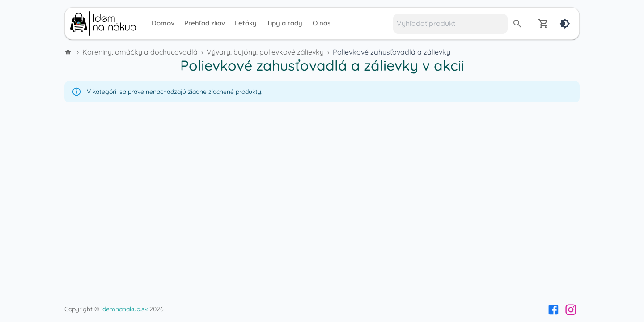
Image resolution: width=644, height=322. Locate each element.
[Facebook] (553, 310)
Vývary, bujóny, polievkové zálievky (265, 52)
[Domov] (69, 52)
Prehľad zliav (205, 23)
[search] (517, 24)
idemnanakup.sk (124, 309)
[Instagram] (571, 310)
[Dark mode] (565, 24)
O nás (322, 23)
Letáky (246, 23)
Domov (163, 23)
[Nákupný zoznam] (543, 24)
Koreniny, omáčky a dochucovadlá (140, 52)
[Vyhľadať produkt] (450, 24)
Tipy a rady (284, 23)
